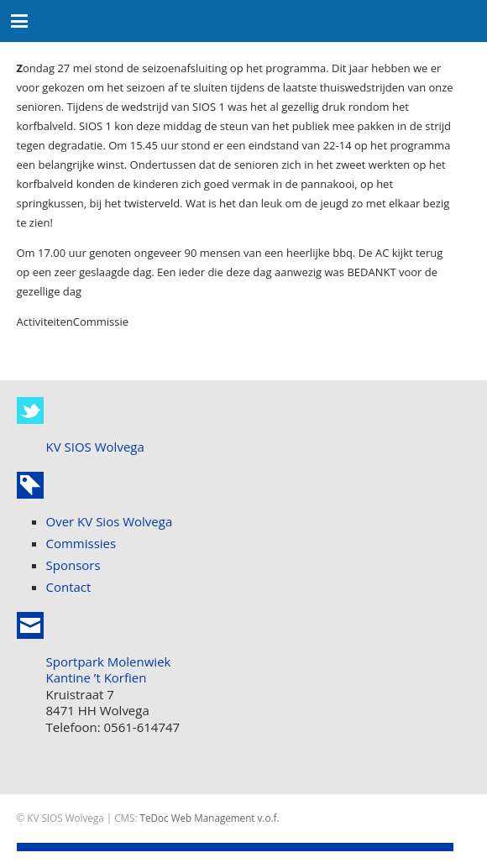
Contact (69, 587)
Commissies (81, 543)
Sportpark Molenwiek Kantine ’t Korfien (109, 670)
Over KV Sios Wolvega (110, 521)
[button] (20, 21)
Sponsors (73, 565)
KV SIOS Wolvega (95, 447)
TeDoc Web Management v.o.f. (210, 818)
